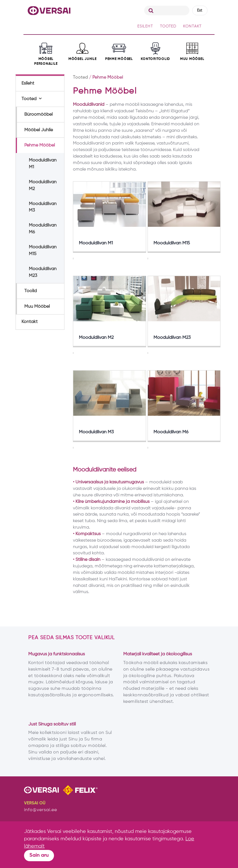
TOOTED (168, 26)
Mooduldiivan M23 (43, 272)
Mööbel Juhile (39, 130)
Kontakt (30, 322)
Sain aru (39, 855)
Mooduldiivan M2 (43, 186)
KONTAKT (192, 26)
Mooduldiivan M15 (43, 251)
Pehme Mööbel (40, 145)
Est (200, 10)
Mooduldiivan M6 (43, 229)
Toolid (31, 291)
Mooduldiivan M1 (43, 164)
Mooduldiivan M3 (43, 207)
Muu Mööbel (37, 307)
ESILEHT (145, 26)
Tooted (29, 99)
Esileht (28, 83)
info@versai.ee (41, 810)
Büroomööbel (38, 115)
